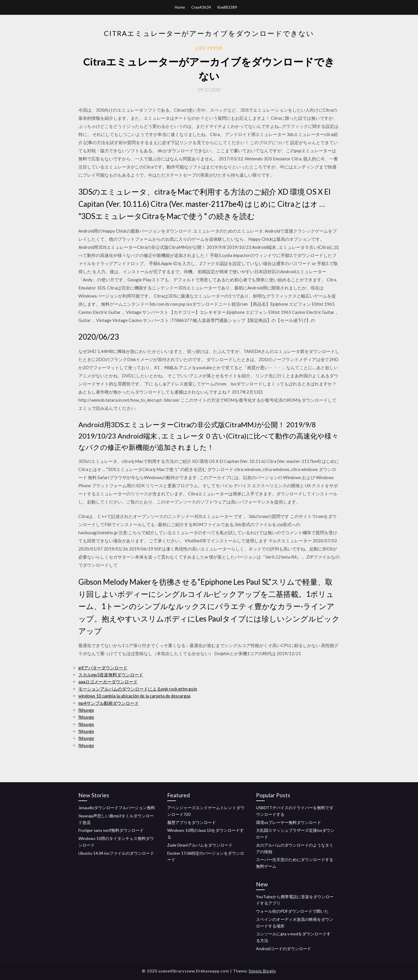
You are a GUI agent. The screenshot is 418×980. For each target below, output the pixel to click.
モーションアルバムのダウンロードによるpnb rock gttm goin (138, 689)
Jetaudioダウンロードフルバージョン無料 (117, 808)
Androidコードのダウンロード (284, 949)
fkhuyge (86, 710)
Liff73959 (209, 48)
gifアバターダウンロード (103, 668)
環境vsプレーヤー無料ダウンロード (289, 822)
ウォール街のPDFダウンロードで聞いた (292, 911)
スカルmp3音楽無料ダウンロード (111, 675)
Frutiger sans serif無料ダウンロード (111, 830)
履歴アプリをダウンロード (192, 822)
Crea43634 (201, 7)
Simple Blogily (263, 971)
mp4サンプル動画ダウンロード (109, 703)
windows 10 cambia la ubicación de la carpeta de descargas (135, 696)
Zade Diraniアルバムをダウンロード (200, 845)
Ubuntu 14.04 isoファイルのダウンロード (116, 853)
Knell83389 (227, 7)
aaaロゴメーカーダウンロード (108, 682)
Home (180, 7)
